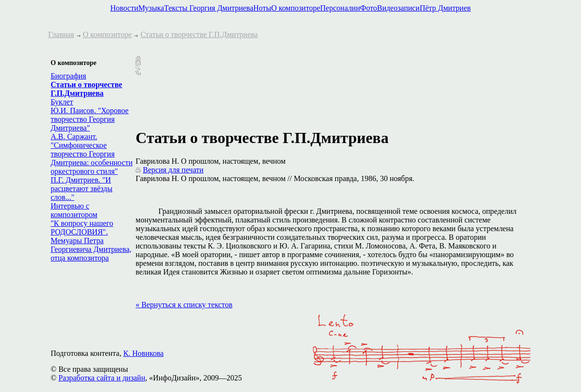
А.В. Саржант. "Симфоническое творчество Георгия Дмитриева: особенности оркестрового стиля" (92, 154)
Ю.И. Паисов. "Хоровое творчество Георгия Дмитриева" (90, 119)
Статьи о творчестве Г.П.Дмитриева (199, 34)
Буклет (62, 102)
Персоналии (340, 8)
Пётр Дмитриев (445, 8)
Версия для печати (173, 170)
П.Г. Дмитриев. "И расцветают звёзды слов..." (81, 189)
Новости (124, 8)
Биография (68, 76)
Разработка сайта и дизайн (102, 378)
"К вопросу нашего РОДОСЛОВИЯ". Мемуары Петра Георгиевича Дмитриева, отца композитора (91, 241)
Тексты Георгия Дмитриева (209, 8)
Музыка (151, 8)
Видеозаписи (398, 8)
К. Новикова (144, 353)
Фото (369, 8)
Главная (61, 34)
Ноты (262, 8)
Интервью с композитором (74, 210)
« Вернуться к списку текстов (184, 305)
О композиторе (296, 8)
